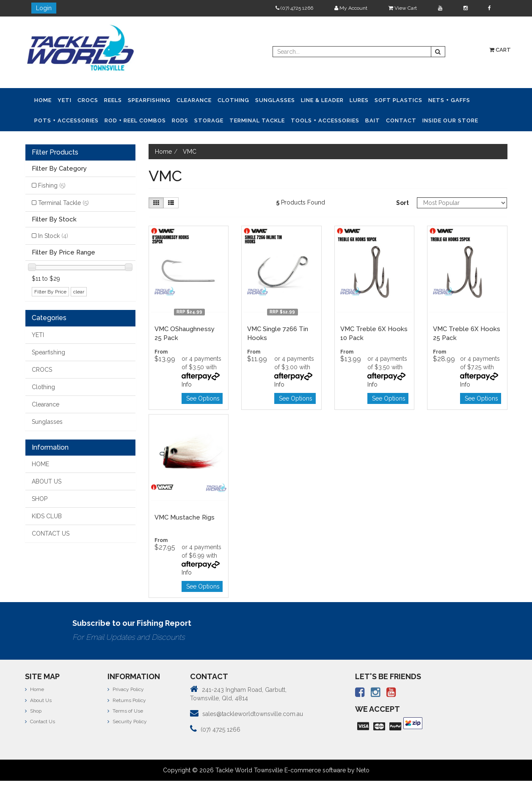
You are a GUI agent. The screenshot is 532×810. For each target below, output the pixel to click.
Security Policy (127, 722)
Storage (209, 120)
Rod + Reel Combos (135, 120)
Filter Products (55, 152)
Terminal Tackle (257, 120)
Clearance (194, 100)
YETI (65, 100)
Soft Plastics (398, 100)
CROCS (88, 100)
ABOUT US (47, 481)
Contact (401, 120)
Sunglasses (275, 100)
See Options (203, 398)
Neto (363, 770)
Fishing (52, 185)
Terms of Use (125, 711)
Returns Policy (127, 700)
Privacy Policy (126, 689)
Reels (113, 100)
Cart (500, 50)
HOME (40, 464)
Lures (359, 100)
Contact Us (40, 722)
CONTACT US (51, 534)
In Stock (53, 236)
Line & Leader (322, 100)
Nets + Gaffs (449, 100)
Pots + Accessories (66, 120)
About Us (38, 700)
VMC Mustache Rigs (185, 517)
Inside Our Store (450, 120)
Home (43, 100)
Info (187, 384)
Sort (402, 203)
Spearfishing (149, 100)
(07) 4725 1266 (294, 8)
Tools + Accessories (325, 120)
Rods (180, 120)
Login (44, 8)
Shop (33, 711)
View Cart (403, 8)
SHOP (40, 499)
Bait (373, 120)
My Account (351, 8)
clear (79, 292)
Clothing (233, 100)
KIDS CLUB (47, 516)
